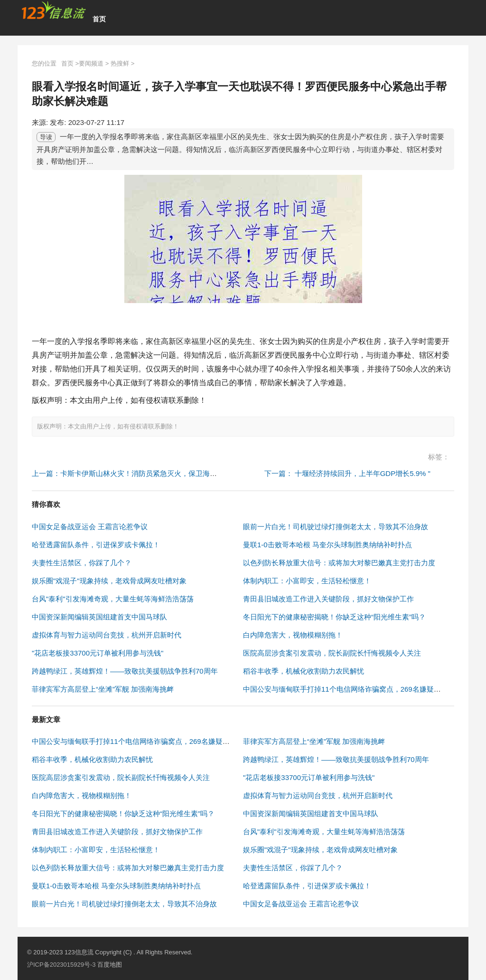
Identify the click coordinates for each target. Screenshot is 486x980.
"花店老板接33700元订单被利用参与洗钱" (98, 653)
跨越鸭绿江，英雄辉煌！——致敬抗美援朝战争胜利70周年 (125, 671)
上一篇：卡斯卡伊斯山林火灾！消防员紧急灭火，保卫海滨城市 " (134, 473)
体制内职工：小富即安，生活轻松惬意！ (307, 581)
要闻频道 (91, 63)
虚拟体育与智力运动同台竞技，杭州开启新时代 (107, 635)
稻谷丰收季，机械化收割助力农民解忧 (304, 671)
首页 (99, 19)
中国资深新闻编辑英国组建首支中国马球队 (99, 617)
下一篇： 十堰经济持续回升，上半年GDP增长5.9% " (347, 473)
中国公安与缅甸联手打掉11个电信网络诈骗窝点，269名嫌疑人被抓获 (353, 689)
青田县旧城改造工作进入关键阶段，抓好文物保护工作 (328, 599)
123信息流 (80, 952)
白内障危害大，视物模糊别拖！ (293, 635)
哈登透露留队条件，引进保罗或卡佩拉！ (96, 545)
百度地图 (110, 965)
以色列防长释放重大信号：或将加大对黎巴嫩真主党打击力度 (339, 563)
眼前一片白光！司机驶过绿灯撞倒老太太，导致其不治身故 (336, 527)
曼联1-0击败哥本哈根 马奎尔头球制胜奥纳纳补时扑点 (327, 545)
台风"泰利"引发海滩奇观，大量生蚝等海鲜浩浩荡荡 (113, 599)
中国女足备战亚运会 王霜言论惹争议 (90, 527)
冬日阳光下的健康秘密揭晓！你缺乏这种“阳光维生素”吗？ (334, 617)
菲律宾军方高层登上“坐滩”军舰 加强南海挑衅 (103, 689)
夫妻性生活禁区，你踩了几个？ (82, 563)
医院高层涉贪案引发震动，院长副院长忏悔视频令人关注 (332, 653)
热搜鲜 (120, 63)
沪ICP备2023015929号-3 (61, 965)
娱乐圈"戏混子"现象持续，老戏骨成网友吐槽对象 (109, 581)
